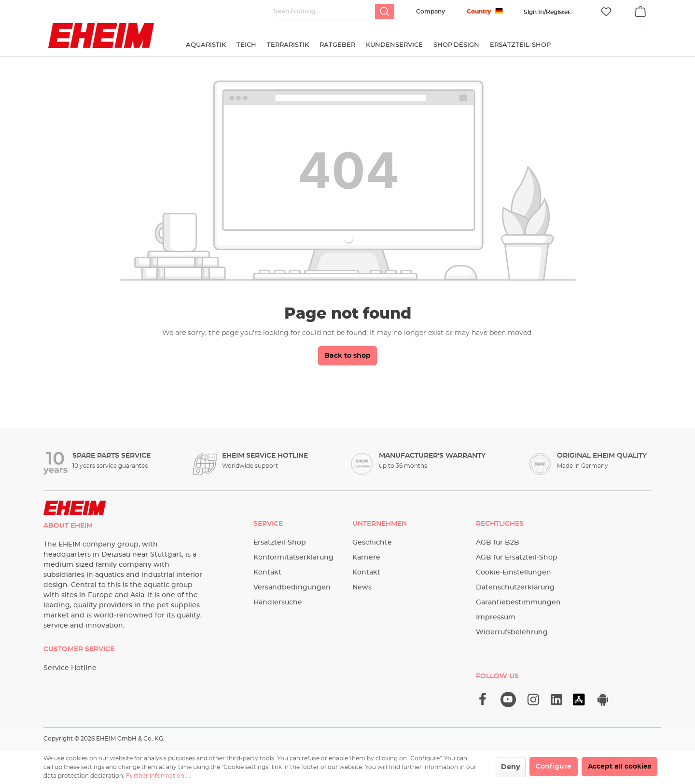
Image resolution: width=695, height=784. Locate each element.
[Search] (385, 12)
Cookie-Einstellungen (514, 573)
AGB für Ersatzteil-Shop (517, 558)
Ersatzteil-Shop (280, 543)
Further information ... (158, 776)
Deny (511, 767)
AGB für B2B (498, 543)
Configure (554, 767)
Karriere (366, 558)
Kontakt (267, 573)
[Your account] (547, 12)
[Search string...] (325, 12)
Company (431, 12)
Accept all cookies (619, 767)
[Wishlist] (606, 12)
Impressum (496, 617)
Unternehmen (380, 524)
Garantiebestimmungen (518, 602)
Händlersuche (278, 602)
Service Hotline (70, 668)
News (362, 588)
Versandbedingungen (292, 588)
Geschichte (372, 543)
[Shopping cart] (640, 10)
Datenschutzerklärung (515, 588)
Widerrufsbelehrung (512, 632)
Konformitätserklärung (293, 558)
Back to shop (347, 356)
